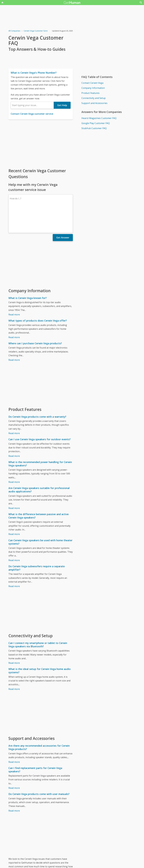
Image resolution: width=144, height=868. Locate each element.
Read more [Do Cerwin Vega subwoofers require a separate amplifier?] (14, 562)
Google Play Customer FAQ (96, 123)
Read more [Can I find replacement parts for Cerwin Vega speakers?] (14, 763)
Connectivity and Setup (94, 98)
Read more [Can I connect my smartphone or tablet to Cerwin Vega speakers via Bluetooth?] (14, 638)
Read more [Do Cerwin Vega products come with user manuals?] (14, 786)
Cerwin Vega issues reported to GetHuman (31, 852)
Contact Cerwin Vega (92, 83)
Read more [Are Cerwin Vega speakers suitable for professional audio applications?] (14, 484)
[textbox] (32, 105)
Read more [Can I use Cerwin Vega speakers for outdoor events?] (14, 432)
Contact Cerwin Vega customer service (32, 114)
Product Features (90, 93)
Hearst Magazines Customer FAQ (99, 118)
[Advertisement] (41, 144)
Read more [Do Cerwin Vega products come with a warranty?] (14, 409)
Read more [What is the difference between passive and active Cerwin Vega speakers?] (14, 510)
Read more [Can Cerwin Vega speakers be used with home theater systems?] (14, 536)
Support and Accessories (94, 103)
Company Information (93, 88)
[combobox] (32, 105)
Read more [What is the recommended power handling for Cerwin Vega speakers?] (14, 458)
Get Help (62, 105)
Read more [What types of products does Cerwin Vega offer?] (14, 313)
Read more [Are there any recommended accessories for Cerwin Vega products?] (14, 737)
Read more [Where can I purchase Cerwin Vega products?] (14, 335)
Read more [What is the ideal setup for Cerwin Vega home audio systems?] (14, 665)
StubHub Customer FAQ (94, 128)
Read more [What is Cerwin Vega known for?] (14, 290)
